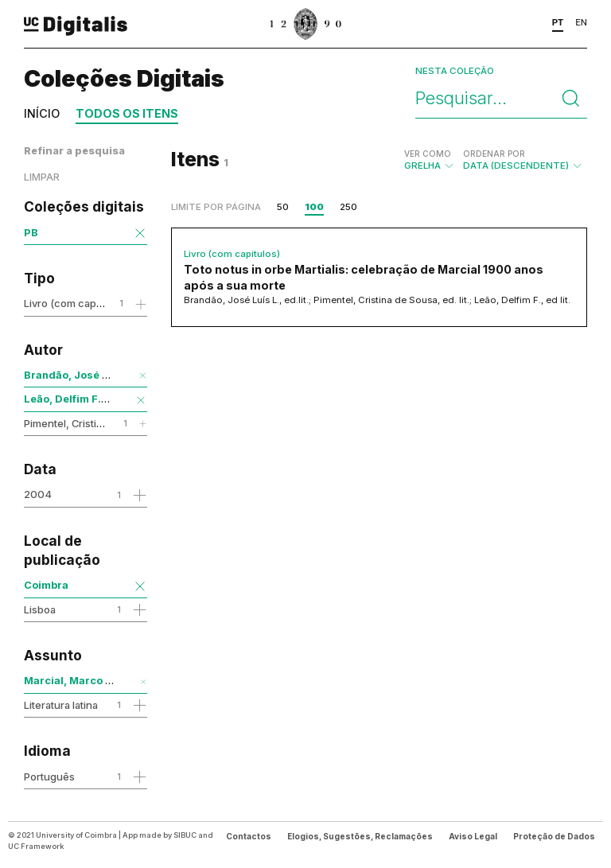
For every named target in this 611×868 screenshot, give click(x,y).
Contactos (249, 836)
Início (42, 113)
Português (49, 777)
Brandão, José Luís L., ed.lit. (98, 375)
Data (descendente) (523, 160)
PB (31, 232)
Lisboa (40, 609)
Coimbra (46, 585)
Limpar (42, 177)
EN (581, 22)
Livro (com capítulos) (75, 303)
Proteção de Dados (554, 836)
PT (558, 22)
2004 (38, 494)
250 (348, 207)
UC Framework (36, 846)
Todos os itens (127, 113)
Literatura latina (61, 705)
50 (283, 207)
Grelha (430, 160)
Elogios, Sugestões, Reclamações (360, 836)
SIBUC (185, 835)
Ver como (428, 154)
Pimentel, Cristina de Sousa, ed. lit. (107, 423)
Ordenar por (494, 154)
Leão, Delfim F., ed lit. (80, 399)
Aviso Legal (473, 836)
